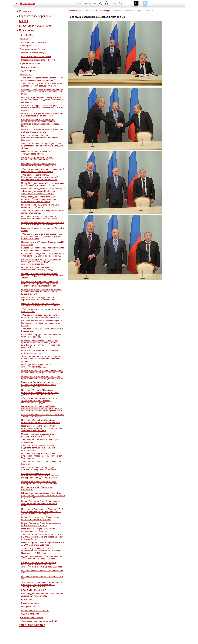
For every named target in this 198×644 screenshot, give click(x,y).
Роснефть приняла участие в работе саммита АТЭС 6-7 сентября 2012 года (43, 544)
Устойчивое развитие (32, 625)
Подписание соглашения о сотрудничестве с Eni (42, 577)
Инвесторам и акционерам (35, 26)
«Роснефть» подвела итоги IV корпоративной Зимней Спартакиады (43, 415)
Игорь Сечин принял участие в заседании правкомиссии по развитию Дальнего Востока (43, 377)
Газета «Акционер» (30, 67)
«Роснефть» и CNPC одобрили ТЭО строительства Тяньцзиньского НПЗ (38, 299)
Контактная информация (31, 617)
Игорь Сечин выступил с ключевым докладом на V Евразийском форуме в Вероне (43, 184)
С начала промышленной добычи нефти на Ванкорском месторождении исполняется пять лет (42, 323)
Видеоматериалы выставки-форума (38, 60)
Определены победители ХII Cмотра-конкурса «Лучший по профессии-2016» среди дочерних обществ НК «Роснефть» (43, 191)
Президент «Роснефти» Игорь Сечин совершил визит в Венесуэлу (39, 530)
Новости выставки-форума (34, 53)
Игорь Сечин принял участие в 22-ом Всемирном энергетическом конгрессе (39, 482)
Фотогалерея (26, 74)
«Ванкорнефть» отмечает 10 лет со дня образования (40, 441)
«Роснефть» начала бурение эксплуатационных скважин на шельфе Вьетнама (40, 138)
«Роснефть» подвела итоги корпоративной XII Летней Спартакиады (43, 212)
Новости (24, 38)
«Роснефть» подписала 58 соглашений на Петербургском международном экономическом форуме (41, 262)
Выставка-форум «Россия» (33, 49)
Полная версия (28, 3)
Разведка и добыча (30, 603)
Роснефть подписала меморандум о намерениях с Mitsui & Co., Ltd (38, 435)
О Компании (27, 11)
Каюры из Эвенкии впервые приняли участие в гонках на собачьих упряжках (43, 249)
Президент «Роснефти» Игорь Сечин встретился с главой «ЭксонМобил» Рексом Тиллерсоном (42, 456)
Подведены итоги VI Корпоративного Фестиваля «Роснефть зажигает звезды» (40, 218)
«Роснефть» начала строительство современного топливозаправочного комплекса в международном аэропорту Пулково (40, 123)
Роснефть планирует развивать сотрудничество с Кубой (36, 153)
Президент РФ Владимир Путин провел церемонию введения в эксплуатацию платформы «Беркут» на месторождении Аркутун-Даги (41, 344)
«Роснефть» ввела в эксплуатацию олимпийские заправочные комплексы (39, 469)
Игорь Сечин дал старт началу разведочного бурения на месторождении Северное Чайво (42, 372)
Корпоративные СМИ (30, 63)
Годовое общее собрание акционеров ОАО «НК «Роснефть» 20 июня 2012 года (42, 558)
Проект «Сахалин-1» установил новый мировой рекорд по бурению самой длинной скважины (42, 276)
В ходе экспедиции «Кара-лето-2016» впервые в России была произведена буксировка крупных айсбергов (39, 199)
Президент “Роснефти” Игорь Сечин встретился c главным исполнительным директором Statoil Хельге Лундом (40, 392)
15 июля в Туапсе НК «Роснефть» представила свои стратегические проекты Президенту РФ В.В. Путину (41, 551)
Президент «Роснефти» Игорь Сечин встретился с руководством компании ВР (41, 421)
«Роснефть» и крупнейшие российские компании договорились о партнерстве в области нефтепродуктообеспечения (40, 284)
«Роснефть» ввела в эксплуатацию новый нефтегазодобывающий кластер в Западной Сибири (42, 146)
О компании (27, 599)
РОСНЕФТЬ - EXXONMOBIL (35, 590)
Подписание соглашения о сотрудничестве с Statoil (42, 572)
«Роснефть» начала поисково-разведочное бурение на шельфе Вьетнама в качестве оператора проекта (42, 236)
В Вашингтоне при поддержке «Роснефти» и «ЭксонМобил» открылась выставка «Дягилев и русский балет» (43, 495)
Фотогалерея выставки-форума (36, 56)
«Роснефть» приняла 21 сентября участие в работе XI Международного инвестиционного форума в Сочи (42, 537)
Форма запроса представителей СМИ (39, 621)
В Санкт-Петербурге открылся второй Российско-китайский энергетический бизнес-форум (43, 108)
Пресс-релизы (26, 35)
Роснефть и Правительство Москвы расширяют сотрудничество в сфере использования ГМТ (38, 384)
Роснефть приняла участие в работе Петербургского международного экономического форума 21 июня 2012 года (42, 565)
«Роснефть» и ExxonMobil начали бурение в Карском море (42, 330)
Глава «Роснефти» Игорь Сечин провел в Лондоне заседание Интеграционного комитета (41, 503)
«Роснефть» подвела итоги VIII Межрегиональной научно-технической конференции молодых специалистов (40, 476)
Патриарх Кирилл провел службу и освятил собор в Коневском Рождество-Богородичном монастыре (43, 100)
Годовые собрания (30, 614)
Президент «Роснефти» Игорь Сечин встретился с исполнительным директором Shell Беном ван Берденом (42, 428)
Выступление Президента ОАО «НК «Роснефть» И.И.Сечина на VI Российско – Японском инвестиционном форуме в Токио (42, 408)
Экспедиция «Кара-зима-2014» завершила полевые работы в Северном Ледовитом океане (41, 359)
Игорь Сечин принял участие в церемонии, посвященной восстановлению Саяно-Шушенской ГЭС (41, 292)
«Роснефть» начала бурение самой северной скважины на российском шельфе (43, 170)
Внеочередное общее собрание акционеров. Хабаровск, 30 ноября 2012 (42, 595)
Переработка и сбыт (31, 607)
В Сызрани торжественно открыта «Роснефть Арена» (43, 229)
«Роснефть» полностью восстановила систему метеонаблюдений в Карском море (42, 316)
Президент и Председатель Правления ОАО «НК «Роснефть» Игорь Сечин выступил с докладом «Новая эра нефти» (42, 511)
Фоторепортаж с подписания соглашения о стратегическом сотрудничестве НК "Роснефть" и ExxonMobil (42, 584)
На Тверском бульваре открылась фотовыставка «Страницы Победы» (38, 269)
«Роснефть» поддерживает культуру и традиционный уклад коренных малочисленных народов (39, 400)
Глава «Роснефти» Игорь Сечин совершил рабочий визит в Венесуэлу (41, 524)
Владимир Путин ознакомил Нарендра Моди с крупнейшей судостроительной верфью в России (42, 92)
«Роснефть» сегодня (30, 46)
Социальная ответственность (35, 610)
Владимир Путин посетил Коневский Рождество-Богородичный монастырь (39, 164)
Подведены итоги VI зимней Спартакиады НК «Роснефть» (43, 243)
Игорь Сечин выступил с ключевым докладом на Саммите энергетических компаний (43, 223)
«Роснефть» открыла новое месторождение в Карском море (43, 310)
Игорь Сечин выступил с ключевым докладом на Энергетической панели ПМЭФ (43, 115)
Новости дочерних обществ (33, 42)
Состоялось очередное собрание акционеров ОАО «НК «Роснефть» (43, 336)
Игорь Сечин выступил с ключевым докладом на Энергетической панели (43, 131)
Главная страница (76, 11)
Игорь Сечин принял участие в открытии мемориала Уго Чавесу (40, 206)
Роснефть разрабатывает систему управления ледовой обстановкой (37, 159)
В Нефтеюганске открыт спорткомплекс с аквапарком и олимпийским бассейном (41, 304)
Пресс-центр (27, 30)
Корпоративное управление (36, 16)
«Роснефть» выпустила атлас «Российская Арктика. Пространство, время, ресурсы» (42, 85)
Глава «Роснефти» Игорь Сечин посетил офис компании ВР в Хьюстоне (40, 518)
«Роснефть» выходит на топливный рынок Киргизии (41, 463)
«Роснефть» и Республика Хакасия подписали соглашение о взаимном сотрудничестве (38, 448)
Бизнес (23, 21)
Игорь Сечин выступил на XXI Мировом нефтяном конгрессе (40, 352)
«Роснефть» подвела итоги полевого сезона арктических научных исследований (42, 79)
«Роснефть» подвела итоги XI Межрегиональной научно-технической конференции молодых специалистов (40, 177)
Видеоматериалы (28, 71)
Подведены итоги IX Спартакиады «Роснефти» (37, 488)
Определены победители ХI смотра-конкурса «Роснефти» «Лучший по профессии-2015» (42, 255)
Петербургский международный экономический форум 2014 (36, 366)
